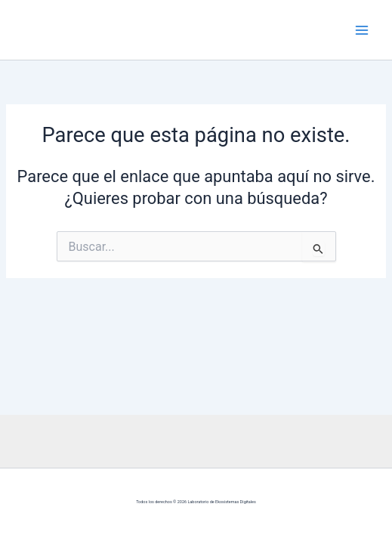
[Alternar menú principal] (362, 29)
